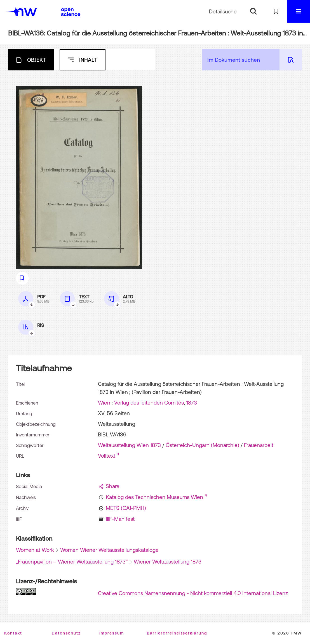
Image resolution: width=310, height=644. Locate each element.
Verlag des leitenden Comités (149, 403)
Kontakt (13, 633)
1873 (192, 403)
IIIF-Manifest (120, 519)
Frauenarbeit (259, 445)
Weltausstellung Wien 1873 (129, 445)
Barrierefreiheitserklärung (177, 633)
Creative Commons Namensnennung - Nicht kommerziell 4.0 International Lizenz (193, 593)
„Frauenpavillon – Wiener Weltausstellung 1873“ (72, 562)
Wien (104, 403)
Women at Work (35, 550)
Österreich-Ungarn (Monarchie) (202, 445)
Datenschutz (66, 633)
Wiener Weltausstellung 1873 (168, 562)
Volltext (107, 456)
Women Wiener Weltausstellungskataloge (109, 550)
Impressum (112, 633)
